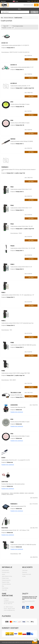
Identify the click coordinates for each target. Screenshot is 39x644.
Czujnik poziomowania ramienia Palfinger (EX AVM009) (22, 141)
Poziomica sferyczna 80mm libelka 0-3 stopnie (20, 123)
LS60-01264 (5, 482)
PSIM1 (12, 542)
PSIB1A (3, 321)
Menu (19, 9)
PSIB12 (12, 264)
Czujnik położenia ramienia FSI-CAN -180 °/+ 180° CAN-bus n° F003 (15, 530)
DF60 (12, 434)
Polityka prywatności (6, 580)
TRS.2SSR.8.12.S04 (16, 393)
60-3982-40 (14, 83)
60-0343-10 (14, 65)
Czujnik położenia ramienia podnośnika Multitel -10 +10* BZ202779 (15, 45)
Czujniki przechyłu (18, 18)
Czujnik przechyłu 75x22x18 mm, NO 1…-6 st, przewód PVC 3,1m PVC (16, 460)
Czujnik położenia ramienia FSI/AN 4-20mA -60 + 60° (21, 267)
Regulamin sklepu (6, 582)
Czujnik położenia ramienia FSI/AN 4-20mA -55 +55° (21, 189)
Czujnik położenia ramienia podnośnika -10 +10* (20, 86)
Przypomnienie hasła (27, 574)
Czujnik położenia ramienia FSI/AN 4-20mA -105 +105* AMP (23, 248)
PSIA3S (12, 246)
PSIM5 (3, 371)
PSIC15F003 (5, 528)
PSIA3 (12, 224)
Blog (3, 586)
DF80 (12, 120)
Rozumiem (35, 642)
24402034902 (14, 405)
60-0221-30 (5, 43)
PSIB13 (3, 292)
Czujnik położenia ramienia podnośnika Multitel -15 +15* (22, 67)
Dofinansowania (5, 570)
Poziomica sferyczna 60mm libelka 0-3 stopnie (20, 436)
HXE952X (13, 139)
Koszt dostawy (5, 588)
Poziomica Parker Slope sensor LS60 (18, 407)
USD (38, 1)
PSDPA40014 (14, 504)
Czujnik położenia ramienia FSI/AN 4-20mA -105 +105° (22, 226)
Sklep (2, 18)
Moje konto (3, 1)
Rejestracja (25, 572)
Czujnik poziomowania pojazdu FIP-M (18, 506)
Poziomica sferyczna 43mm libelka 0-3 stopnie (20, 104)
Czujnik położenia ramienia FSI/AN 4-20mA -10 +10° (21, 208)
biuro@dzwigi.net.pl (11, 610)
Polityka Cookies (5, 578)
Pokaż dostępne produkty (18, 26)
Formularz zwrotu (6, 572)
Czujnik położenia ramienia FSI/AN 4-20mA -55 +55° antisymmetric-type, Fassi (17, 323)
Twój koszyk (25, 570)
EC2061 (3, 458)
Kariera (3, 574)
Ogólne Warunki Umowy (7, 576)
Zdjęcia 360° (6, 26)
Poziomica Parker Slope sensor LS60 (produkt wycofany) (13, 484)
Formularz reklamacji (6, 584)
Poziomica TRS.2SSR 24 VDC (16, 395)
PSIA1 (12, 187)
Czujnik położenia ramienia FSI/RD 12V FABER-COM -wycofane (23, 545)
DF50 (12, 419)
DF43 (12, 102)
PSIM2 (12, 343)
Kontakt (24, 576)
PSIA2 (12, 205)
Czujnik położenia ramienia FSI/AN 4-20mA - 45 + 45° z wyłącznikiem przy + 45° (18, 295)
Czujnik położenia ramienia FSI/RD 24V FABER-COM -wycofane (23, 345)
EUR (35, 1)
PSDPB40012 (5, 167)
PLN (32, 1)
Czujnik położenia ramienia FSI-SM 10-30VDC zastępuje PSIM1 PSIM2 (16, 373)
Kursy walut (4, 590)
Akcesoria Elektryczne (9, 18)
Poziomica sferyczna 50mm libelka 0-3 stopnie (20, 422)
